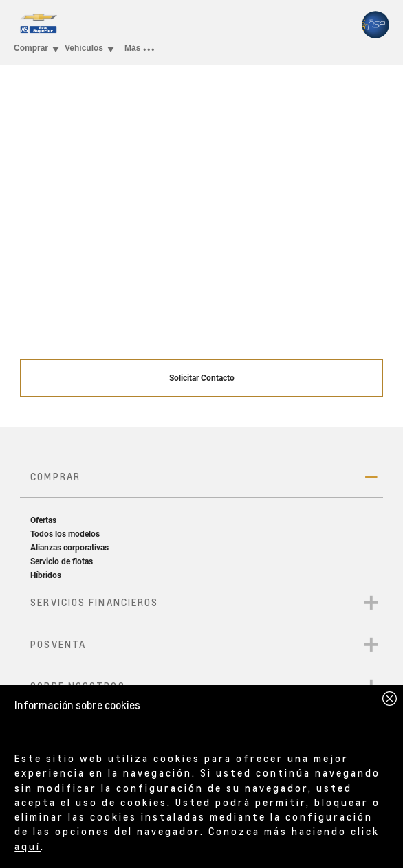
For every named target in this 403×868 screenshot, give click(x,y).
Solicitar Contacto (202, 378)
